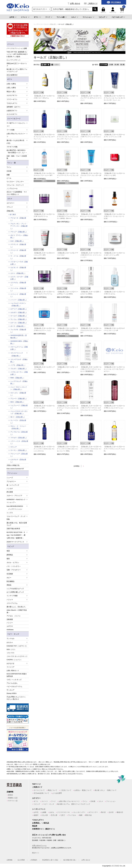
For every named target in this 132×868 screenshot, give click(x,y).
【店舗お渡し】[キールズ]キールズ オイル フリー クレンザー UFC (91, 175)
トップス (10, 513)
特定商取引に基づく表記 (50, 860)
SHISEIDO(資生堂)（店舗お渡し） (19, 337)
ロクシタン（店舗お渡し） (18, 394)
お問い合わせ (75, 3)
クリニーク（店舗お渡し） (18, 251)
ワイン (85, 801)
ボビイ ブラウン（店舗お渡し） (19, 236)
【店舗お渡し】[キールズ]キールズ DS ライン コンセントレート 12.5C (114, 216)
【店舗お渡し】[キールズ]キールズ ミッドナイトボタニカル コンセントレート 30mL (67, 449)
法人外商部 (21, 860)
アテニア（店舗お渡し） (19, 232)
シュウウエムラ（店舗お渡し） (19, 382)
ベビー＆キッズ (117, 17)
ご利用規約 (33, 860)
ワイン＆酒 (61, 17)
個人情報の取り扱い (70, 860)
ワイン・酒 (11, 163)
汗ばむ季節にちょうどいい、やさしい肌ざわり (17, 698)
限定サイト (36, 853)
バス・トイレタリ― (14, 566)
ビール (9, 178)
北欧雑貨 (10, 619)
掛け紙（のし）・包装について (106, 790)
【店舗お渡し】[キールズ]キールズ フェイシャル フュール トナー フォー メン (44, 137)
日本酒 (93, 801)
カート (122, 10)
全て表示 (13, 214)
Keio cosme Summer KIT (15, 469)
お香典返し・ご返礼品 (41, 823)
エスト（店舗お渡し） (18, 273)
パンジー (10, 623)
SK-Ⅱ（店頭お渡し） (18, 417)
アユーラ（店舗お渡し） (19, 399)
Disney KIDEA (12, 693)
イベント (24, 17)
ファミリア (10, 667)
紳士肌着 (10, 492)
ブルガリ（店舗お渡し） (19, 369)
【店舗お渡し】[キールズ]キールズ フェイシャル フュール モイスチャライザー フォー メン (114, 98)
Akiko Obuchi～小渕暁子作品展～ (17, 611)
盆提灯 (36, 815)
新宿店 (10, 795)
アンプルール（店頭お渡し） (19, 433)
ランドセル (72, 815)
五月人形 (54, 815)
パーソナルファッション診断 (17, 48)
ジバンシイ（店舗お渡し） (18, 295)
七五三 (63, 815)
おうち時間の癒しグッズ (15, 592)
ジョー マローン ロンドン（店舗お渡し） (19, 388)
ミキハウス (10, 653)
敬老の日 (120, 812)
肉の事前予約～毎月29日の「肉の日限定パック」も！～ (17, 151)
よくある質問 (57, 793)
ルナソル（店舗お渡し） (19, 323)
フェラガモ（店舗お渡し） (18, 331)
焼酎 (8, 175)
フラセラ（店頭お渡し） (19, 438)
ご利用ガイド (93, 3)
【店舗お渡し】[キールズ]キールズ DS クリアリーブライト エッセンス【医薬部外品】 (91, 369)
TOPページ (36, 784)
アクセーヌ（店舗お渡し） (18, 219)
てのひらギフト (38, 820)
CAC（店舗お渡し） (18, 241)
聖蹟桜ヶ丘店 (13, 798)
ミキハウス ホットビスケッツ (17, 656)
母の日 (103, 812)
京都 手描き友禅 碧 (13, 529)
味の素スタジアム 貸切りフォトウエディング (17, 70)
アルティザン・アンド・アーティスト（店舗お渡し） (19, 226)
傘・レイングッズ (13, 485)
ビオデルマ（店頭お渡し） (18, 461)
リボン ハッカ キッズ (14, 680)
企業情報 (9, 860)
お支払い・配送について (83, 790)
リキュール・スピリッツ (15, 185)
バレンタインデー (79, 812)
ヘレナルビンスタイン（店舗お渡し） (18, 304)
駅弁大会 (89, 815)
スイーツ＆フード (14, 119)
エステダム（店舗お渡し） (18, 284)
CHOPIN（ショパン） (14, 660)
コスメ (73, 17)
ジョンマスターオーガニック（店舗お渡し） (19, 412)
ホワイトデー (93, 812)
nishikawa (10, 630)
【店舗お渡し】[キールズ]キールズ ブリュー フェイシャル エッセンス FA (68, 408)
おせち (52, 812)
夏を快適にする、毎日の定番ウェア (17, 524)
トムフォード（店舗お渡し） (19, 407)
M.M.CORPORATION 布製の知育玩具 (17, 675)
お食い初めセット (13, 670)
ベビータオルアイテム (14, 686)
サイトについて (39, 790)
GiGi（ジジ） (11, 649)
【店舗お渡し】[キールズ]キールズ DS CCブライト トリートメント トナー (91, 255)
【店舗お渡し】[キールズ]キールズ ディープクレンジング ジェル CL (114, 449)
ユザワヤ (10, 626)
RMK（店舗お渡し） (18, 378)
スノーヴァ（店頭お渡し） (18, 422)
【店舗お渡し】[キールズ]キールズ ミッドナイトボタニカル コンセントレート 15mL (91, 449)
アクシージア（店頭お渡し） (19, 455)
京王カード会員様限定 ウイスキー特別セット (17, 193)
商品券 (35, 826)
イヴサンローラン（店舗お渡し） (19, 373)
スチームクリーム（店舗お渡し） (19, 348)
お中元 (12, 17)
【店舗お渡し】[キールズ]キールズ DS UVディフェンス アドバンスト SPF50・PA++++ (67, 216)
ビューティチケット (14, 60)
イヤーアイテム (12, 603)
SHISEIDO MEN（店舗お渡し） (19, 342)
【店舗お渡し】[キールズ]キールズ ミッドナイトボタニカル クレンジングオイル (44, 449)
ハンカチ (10, 489)
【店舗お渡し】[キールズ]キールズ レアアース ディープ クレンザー (68, 175)
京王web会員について (41, 793)
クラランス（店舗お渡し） (18, 246)
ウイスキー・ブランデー (15, 182)
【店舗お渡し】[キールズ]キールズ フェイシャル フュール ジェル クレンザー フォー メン (68, 137)
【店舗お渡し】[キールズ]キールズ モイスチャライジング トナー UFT (91, 330)
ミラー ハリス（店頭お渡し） (19, 442)
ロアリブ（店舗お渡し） (19, 309)
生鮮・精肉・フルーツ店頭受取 (17, 157)
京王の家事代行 (12, 75)
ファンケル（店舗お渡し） (18, 290)
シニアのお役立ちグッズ (15, 589)
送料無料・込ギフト (14, 107)
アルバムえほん (12, 683)
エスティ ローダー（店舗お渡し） (19, 278)
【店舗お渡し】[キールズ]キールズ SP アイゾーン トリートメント (91, 137)
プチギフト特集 (12, 147)
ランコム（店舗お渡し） (19, 319)
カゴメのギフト (12, 114)
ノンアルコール (12, 188)
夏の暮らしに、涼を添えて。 (17, 607)
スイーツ (45, 801)
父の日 (111, 812)
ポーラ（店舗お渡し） (18, 326)
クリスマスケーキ (63, 812)
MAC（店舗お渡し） (18, 402)
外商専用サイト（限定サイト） (44, 829)
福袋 (81, 815)
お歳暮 (44, 812)
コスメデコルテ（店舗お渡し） (19, 361)
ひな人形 (45, 815)
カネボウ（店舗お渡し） (19, 312)
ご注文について (66, 790)
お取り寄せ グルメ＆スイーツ (69, 801)
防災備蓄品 (10, 581)
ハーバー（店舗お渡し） (19, 300)
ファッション (87, 17)
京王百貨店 (115, 866)
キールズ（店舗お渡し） (19, 316)
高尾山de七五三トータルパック (17, 65)
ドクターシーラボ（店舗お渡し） (19, 263)
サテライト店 (13, 801)
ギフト (36, 17)
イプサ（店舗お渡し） (18, 365)
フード (48, 17)
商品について (52, 790)
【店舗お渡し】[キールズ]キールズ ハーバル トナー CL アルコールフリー (114, 369)
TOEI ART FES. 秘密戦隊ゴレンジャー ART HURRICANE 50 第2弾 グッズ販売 (17, 54)
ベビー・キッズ (13, 634)
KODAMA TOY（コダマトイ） (17, 646)
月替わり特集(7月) (13, 465)
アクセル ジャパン (14, 616)
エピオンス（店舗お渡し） (18, 269)
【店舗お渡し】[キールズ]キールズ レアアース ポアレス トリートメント (91, 98)
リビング (102, 17)
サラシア (14, 447)
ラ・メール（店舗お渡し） (18, 257)
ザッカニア (10, 690)
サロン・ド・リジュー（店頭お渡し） (18, 427)
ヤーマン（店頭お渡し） (19, 450)
